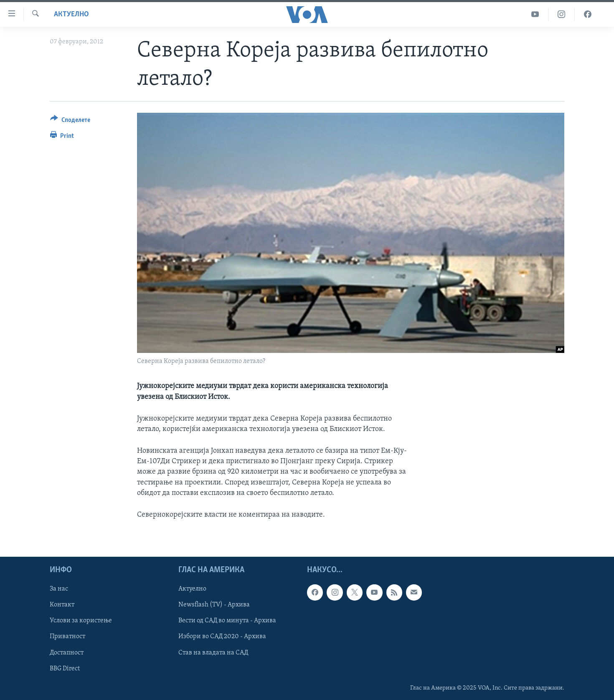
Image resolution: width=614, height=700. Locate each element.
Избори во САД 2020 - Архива (222, 637)
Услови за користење (81, 621)
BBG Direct (65, 669)
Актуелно (71, 14)
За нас (59, 589)
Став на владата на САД (213, 653)
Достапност (67, 653)
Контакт (62, 605)
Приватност (67, 637)
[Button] (70, 121)
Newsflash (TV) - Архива (214, 605)
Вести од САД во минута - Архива (227, 621)
